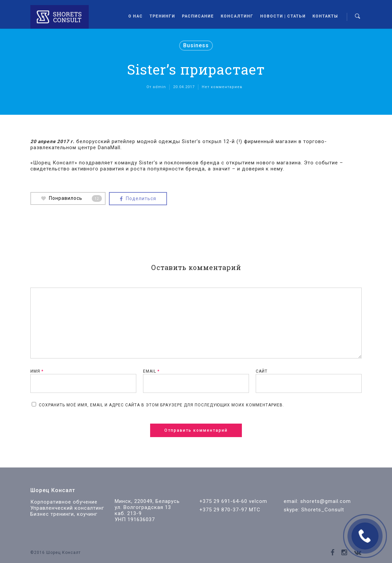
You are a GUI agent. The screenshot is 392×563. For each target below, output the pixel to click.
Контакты (325, 16)
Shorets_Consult (323, 510)
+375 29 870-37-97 (223, 510)
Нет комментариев (222, 87)
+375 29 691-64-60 (223, 501)
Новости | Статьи (283, 16)
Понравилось (72, 198)
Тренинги (162, 16)
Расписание (198, 16)
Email (151, 371)
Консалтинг (237, 16)
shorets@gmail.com (326, 501)
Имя (37, 371)
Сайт (262, 371)
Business (196, 45)
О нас (135, 16)
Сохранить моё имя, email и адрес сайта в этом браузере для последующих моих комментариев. (161, 405)
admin (159, 87)
